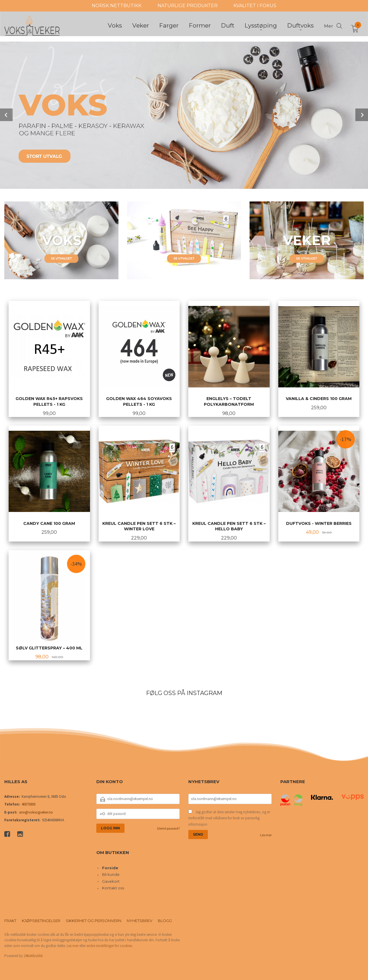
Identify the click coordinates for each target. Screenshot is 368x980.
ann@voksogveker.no (36, 812)
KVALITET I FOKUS (255, 6)
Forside (110, 867)
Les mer (266, 834)
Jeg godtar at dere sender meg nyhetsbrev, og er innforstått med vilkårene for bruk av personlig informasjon (229, 818)
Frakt (10, 920)
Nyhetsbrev (140, 920)
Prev (6, 115)
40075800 (28, 804)
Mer (328, 27)
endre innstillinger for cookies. (110, 945)
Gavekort (111, 881)
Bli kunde (111, 874)
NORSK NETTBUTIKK (117, 6)
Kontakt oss (113, 887)
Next (362, 115)
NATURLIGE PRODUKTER (188, 6)
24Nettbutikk (33, 955)
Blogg (165, 920)
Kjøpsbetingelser (41, 920)
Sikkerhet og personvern (94, 920)
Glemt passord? (168, 828)
